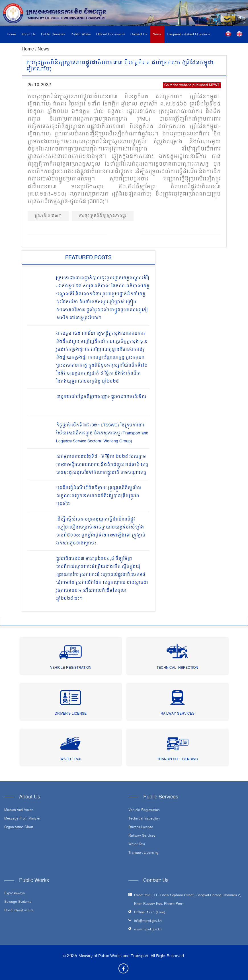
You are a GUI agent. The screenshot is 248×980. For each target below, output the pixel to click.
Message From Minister (22, 819)
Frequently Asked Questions (188, 35)
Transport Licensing (178, 760)
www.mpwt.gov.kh (148, 930)
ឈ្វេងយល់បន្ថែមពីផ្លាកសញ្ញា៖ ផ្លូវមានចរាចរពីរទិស (101, 397)
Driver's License (71, 714)
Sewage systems (18, 902)
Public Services (53, 35)
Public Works (81, 35)
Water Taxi (71, 760)
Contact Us (139, 35)
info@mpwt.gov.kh (148, 921)
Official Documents (111, 35)
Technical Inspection (177, 668)
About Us (28, 35)
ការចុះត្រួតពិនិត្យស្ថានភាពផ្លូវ (103, 216)
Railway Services (178, 714)
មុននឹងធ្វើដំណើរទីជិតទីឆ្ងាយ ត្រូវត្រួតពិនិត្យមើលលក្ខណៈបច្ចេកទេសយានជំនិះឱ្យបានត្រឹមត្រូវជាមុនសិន (99, 496)
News (157, 35)
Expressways (15, 894)
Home (11, 35)
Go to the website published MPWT (192, 85)
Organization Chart (19, 827)
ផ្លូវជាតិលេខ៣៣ (48, 216)
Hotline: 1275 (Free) (150, 913)
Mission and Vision (19, 810)
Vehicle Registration (71, 668)
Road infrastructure (19, 911)
